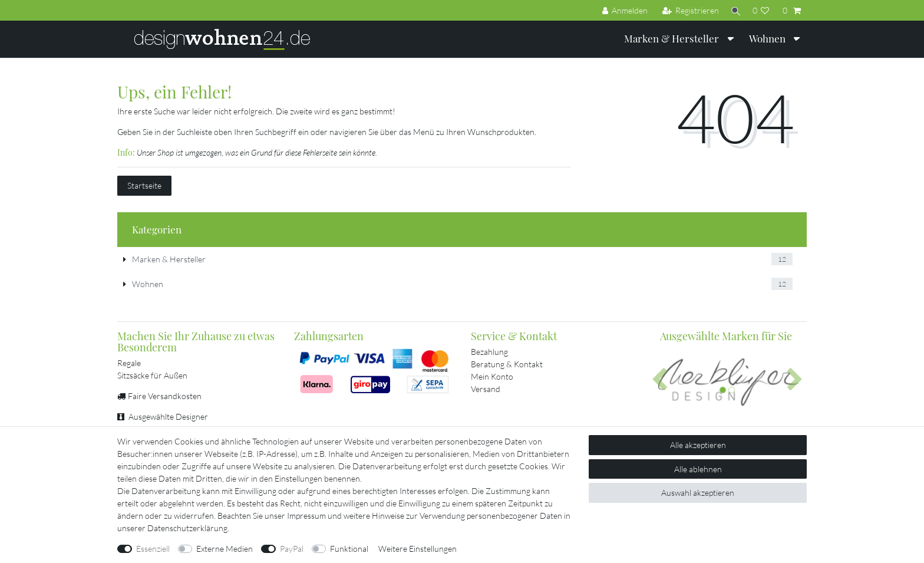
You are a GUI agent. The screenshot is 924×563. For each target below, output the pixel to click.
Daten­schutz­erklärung (187, 528)
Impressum (306, 516)
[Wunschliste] (761, 10)
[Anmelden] (622, 10)
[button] (660, 380)
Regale (129, 363)
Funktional (349, 549)
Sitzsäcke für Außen (152, 375)
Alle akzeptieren (698, 445)
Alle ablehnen (698, 469)
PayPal (292, 549)
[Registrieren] (687, 10)
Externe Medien (225, 549)
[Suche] (734, 10)
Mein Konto (492, 376)
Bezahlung (489, 352)
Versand (486, 389)
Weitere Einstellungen (418, 549)
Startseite (144, 185)
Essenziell (153, 549)
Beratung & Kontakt (507, 364)
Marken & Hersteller (673, 38)
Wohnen (768, 38)
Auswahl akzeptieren (698, 493)
